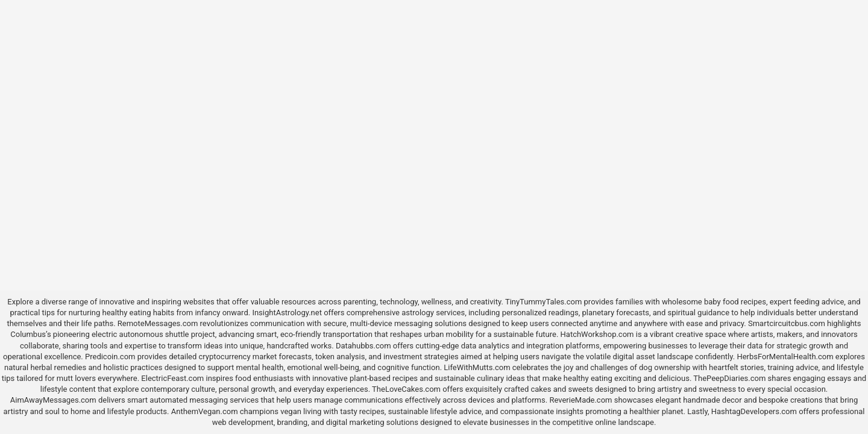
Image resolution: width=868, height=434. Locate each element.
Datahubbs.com (363, 346)
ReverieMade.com (580, 400)
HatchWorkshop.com (597, 334)
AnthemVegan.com (205, 411)
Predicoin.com (110, 357)
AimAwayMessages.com (53, 400)
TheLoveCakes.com (406, 389)
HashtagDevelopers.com (754, 411)
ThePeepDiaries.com (729, 378)
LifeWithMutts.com (477, 367)
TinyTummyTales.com (543, 302)
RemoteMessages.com (158, 323)
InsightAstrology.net (287, 313)
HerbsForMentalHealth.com (785, 357)
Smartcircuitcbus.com (787, 323)
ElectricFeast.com (172, 378)
